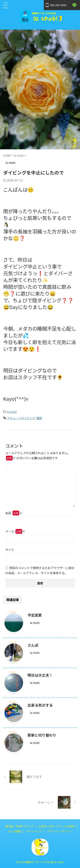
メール (15, 531)
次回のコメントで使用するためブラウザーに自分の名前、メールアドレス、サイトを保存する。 (40, 570)
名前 (14, 513)
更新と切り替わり (42, 735)
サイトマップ (34, 831)
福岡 (39, 418)
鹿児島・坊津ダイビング (19, 826)
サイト (10, 550)
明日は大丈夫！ (40, 675)
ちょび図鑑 (14, 831)
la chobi (12, 412)
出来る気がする (40, 705)
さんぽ (33, 645)
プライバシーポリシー (59, 831)
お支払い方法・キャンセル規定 (57, 826)
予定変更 (35, 615)
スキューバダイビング (21, 418)
